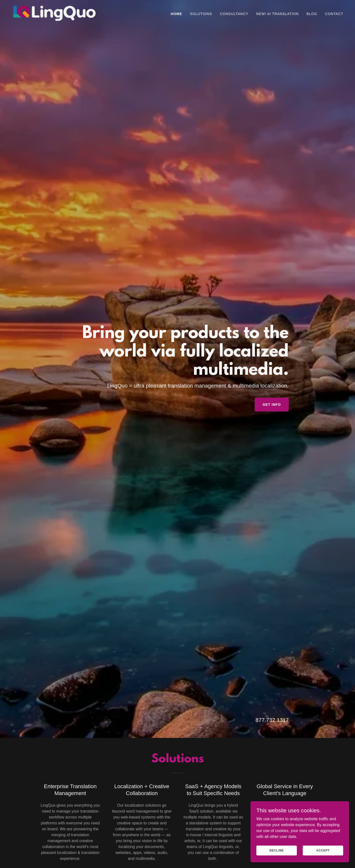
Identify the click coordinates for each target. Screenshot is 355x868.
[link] (54, 13)
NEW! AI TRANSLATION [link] (277, 14)
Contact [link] (334, 14)
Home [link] (177, 14)
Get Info (272, 405)
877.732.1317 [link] (272, 720)
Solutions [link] (201, 14)
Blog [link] (312, 14)
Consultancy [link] (234, 14)
